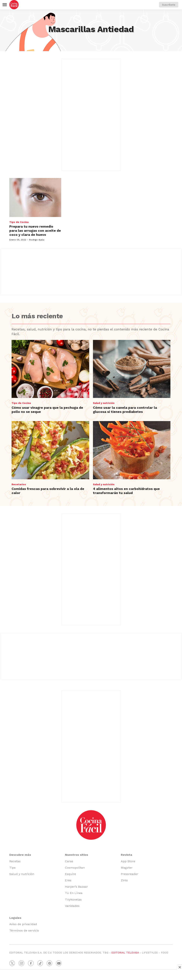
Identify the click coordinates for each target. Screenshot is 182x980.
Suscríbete (169, 5)
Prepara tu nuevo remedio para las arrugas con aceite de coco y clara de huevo (35, 230)
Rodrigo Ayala (37, 240)
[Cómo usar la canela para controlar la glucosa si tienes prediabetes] (132, 369)
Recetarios (19, 484)
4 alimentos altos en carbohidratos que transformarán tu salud (126, 491)
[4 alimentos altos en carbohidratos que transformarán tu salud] (132, 450)
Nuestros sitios (77, 855)
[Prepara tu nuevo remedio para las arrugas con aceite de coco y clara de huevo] (35, 197)
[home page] (14, 5)
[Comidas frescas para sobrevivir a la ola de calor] (50, 450)
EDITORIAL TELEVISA (125, 953)
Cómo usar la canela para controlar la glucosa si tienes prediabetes (125, 410)
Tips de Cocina (19, 222)
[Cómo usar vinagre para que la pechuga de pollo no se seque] (50, 369)
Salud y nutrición (104, 403)
